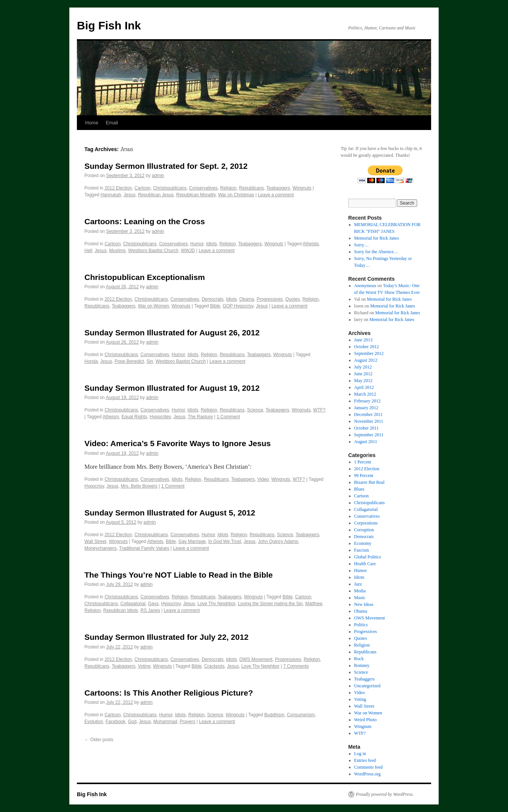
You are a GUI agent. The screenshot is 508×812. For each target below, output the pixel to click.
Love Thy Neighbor (217, 604)
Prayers (187, 722)
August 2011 (366, 442)
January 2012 (366, 408)
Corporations (366, 523)
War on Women (154, 306)
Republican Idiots (121, 610)
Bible (215, 306)
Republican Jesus (156, 195)
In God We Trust (225, 541)
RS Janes (150, 610)
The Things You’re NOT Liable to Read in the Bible (179, 575)
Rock (359, 659)
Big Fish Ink (109, 25)
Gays (153, 604)
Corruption (364, 530)
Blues (359, 489)
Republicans (251, 188)
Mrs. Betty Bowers (139, 486)
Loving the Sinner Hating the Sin (270, 604)
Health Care (365, 564)
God (132, 722)
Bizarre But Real (370, 482)
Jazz (358, 584)
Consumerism (301, 715)
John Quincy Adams (278, 541)
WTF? (319, 410)
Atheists (311, 244)
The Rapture (200, 417)
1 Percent (363, 462)
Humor (197, 244)
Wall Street (95, 541)
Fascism (362, 550)
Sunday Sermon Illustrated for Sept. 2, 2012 (166, 166)
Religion (228, 188)
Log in (360, 754)
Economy (363, 543)
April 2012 (364, 387)
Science (255, 410)
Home (92, 123)
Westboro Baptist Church (153, 251)
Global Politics (368, 557)
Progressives (270, 299)
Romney (362, 665)
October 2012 (367, 347)
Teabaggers (278, 188)
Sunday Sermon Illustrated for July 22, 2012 (166, 637)
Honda (91, 361)
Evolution (94, 722)
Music (360, 598)
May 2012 (363, 381)
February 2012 (367, 401)
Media (360, 591)
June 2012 (363, 374)
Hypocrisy (94, 486)
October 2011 (366, 428)
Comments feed (369, 767)
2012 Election (118, 188)
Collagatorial (133, 604)
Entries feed (365, 760)
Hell (88, 251)
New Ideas (364, 604)
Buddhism (274, 715)
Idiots (212, 244)
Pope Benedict (129, 361)
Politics (361, 625)
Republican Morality (196, 195)
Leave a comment (276, 195)
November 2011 (369, 421)
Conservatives (204, 188)
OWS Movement (256, 659)
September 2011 (369, 435)
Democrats (213, 299)
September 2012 (369, 353)
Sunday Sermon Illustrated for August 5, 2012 (170, 513)
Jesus (129, 195)
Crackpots (214, 666)
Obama (247, 299)
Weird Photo (366, 720)
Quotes (293, 299)
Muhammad (165, 722)
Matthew (314, 604)
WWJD (188, 251)
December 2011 (369, 414)
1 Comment (228, 417)
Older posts (99, 740)
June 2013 (363, 340)
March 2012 (365, 394)
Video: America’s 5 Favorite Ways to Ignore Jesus (177, 443)
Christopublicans (170, 188)
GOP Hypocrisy (238, 306)
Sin (150, 361)
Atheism (111, 417)
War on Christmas (236, 195)
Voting (144, 666)
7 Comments (296, 666)
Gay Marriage (192, 541)
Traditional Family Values (144, 548)
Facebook (116, 722)
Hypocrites (160, 417)
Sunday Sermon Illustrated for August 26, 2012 (172, 333)
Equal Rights (134, 417)
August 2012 (366, 360)
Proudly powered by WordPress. (385, 794)
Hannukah (111, 195)
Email (112, 123)
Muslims (117, 251)
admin (158, 176)
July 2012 (363, 367)
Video (263, 479)
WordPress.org (367, 774)
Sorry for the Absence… (376, 252)
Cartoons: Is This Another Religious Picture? (169, 693)
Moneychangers (100, 548)
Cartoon (143, 188)
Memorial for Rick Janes (377, 238)
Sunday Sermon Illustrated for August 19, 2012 (172, 388)
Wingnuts (302, 188)
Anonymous (365, 286)
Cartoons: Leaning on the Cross (145, 221)
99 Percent (364, 476)
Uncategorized (367, 686)
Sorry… (362, 245)
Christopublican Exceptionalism (145, 277)
